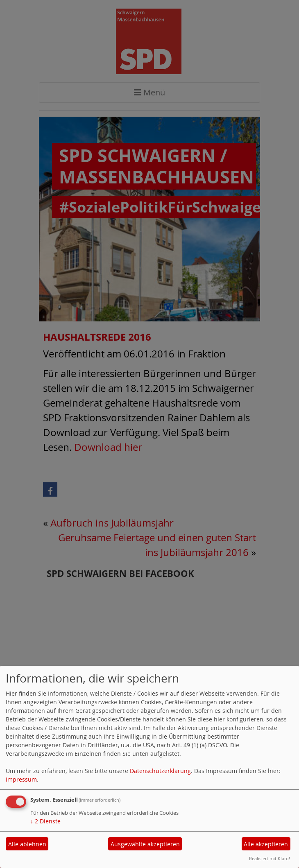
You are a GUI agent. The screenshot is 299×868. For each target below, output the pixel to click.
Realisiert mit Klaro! (270, 858)
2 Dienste (45, 821)
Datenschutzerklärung (160, 771)
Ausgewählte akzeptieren (145, 844)
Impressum (21, 779)
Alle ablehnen (27, 844)
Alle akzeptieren (266, 844)
